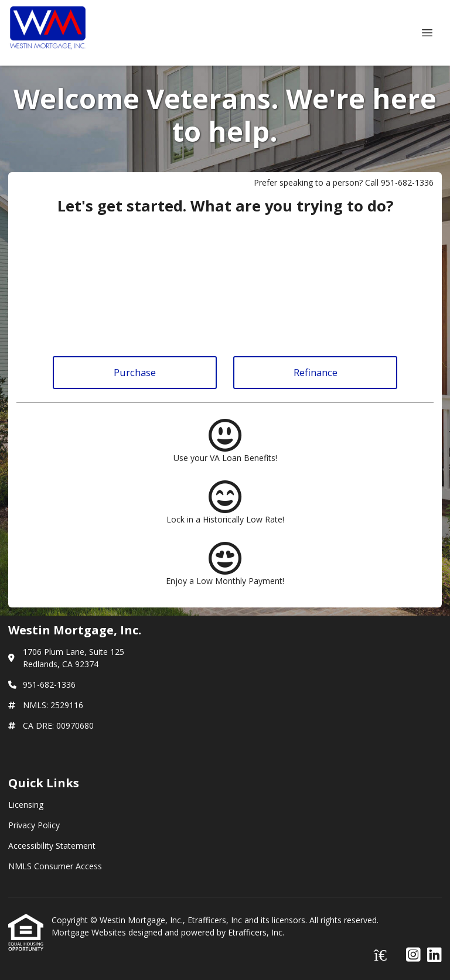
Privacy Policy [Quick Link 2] (34, 825)
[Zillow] (387, 955)
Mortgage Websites (90, 932)
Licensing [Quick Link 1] (26, 805)
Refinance (316, 372)
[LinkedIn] (434, 955)
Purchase (135, 372)
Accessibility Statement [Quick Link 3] (52, 846)
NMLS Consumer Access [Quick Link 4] (55, 866)
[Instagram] (413, 955)
